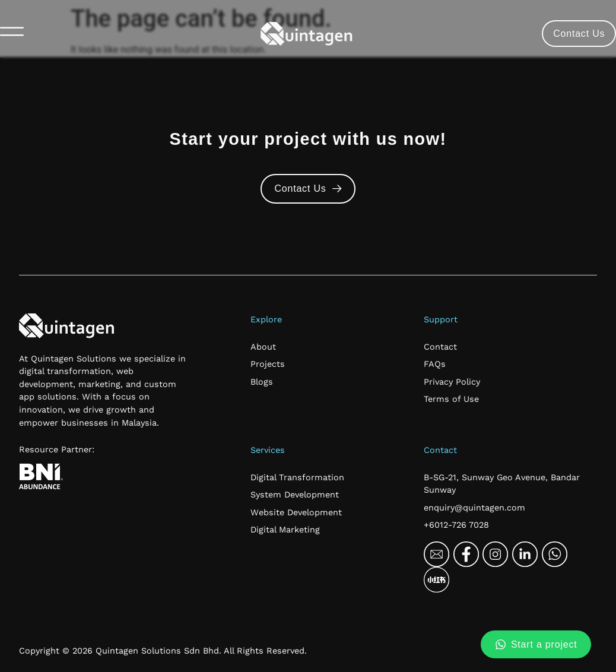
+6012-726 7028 (456, 525)
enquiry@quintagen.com (474, 508)
